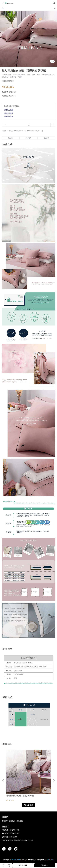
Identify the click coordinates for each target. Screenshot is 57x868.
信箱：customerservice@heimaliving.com (17, 840)
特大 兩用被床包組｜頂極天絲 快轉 (20, 796)
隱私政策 (20, 821)
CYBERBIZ (50, 860)
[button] (54, 781)
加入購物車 (23, 865)
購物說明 (5, 821)
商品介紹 (11, 138)
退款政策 (12, 821)
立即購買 (45, 865)
